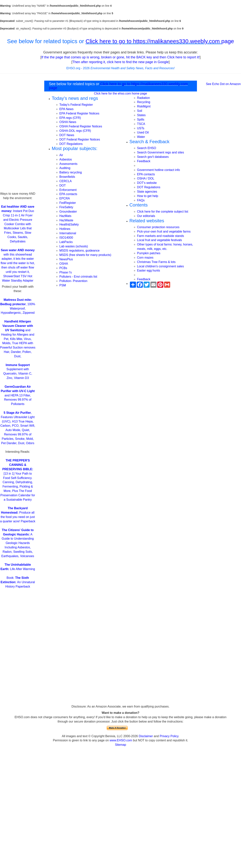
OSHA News (68, 122)
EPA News (66, 109)
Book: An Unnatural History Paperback (18, 582)
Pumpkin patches (149, 253)
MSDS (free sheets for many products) (85, 255)
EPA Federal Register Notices (79, 113)
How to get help (148, 196)
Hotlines (65, 229)
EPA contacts (68, 194)
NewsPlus (66, 259)
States (141, 115)
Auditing (65, 168)
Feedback (144, 161)
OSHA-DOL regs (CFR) (75, 131)
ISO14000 (66, 238)
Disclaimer (146, 736)
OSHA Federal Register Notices (81, 126)
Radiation (144, 98)
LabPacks (66, 242)
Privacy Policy (169, 736)
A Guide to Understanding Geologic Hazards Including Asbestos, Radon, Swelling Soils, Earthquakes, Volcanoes (18, 543)
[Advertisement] (18, 135)
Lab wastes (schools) (74, 246)
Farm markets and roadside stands (161, 236)
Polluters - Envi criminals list (78, 277)
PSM (63, 285)
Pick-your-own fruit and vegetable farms (164, 231)
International (68, 233)
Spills (141, 120)
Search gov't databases (153, 157)
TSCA (141, 124)
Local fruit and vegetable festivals (160, 240)
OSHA (64, 264)
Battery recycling (71, 172)
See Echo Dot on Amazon (223, 84)
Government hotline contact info (159, 170)
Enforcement (68, 190)
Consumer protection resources (158, 227)
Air (61, 155)
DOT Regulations (71, 144)
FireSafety (66, 207)
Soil (140, 111)
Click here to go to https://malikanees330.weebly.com (154, 41)
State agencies (147, 192)
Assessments (68, 164)
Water (141, 137)
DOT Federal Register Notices (80, 139)
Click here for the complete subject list (163, 212)
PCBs (63, 268)
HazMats (65, 216)
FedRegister (68, 203)
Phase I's (66, 272)
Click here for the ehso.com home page (120, 93)
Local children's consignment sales (161, 266)
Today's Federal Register (76, 105)
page (228, 41)
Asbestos (66, 159)
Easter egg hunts (149, 270)
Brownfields (67, 177)
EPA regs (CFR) (70, 118)
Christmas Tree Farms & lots (156, 262)
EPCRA (65, 198)
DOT (63, 185)
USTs (141, 128)
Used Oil (143, 132)
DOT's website (147, 183)
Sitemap (120, 745)
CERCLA (66, 181)
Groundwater (68, 212)
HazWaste (66, 220)
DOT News (67, 135)
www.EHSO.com (121, 740)
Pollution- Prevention (73, 281)
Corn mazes (145, 258)
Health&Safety (69, 224)
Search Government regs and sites (161, 152)
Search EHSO (147, 148)
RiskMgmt (144, 106)
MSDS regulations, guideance (80, 251)
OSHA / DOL (146, 178)
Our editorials (146, 216)
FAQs (141, 200)
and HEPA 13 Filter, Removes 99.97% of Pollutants (18, 395)
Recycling (144, 102)
